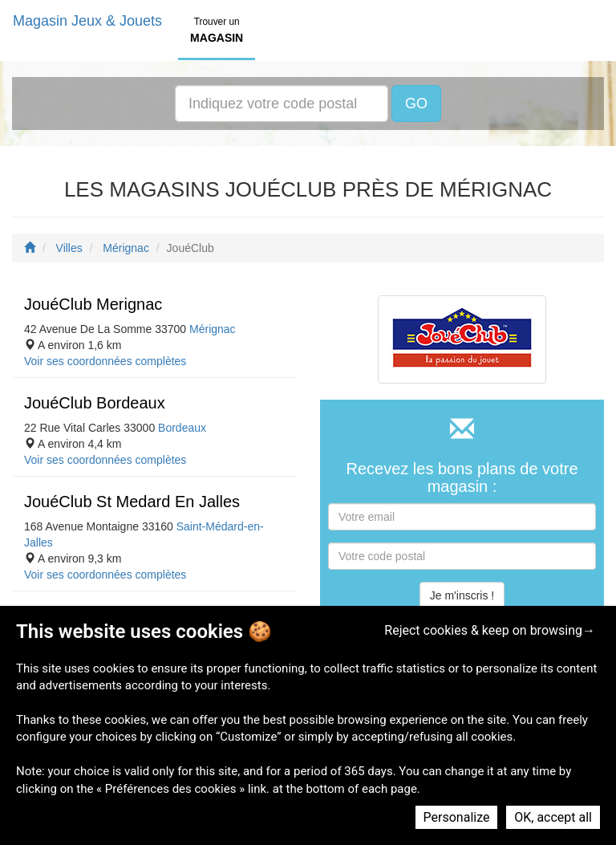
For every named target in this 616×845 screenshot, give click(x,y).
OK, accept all (553, 817)
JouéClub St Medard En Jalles (132, 502)
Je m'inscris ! (462, 595)
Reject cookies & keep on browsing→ (490, 630)
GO (416, 104)
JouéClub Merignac (93, 304)
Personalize (457, 817)
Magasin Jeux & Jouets (87, 21)
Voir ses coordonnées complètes (105, 361)
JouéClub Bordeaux (95, 403)
